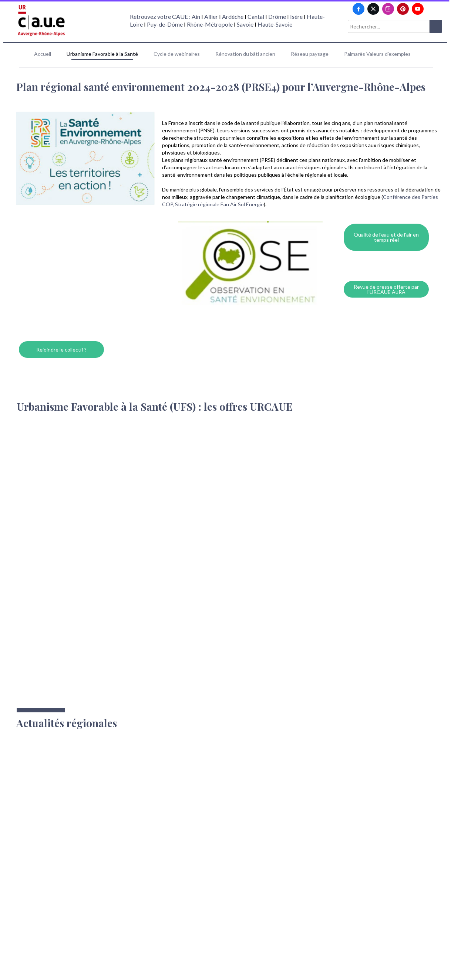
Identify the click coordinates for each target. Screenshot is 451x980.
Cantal (256, 16)
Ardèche (233, 16)
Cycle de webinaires (177, 54)
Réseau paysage (310, 54)
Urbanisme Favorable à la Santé (102, 54)
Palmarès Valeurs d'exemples (377, 54)
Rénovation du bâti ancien (245, 54)
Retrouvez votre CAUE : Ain (165, 16)
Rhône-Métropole (210, 24)
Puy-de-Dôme (165, 24)
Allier (211, 16)
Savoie (245, 24)
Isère (297, 16)
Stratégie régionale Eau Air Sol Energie (219, 204)
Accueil (43, 54)
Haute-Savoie (275, 24)
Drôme (277, 16)
